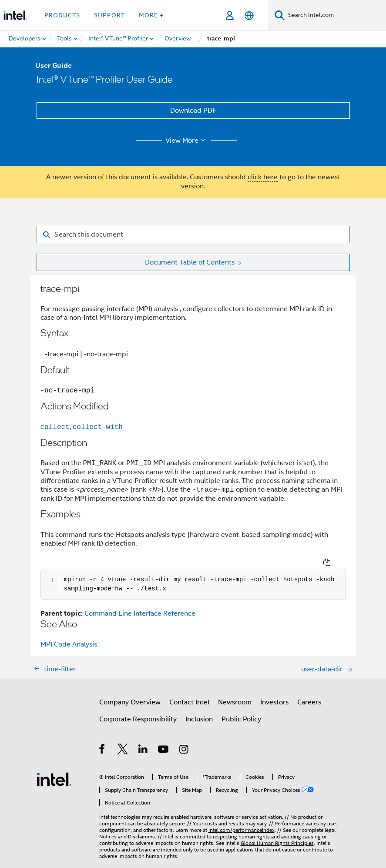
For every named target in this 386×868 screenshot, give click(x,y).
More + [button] (151, 15)
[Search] (280, 15)
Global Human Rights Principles (277, 831)
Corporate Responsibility (138, 707)
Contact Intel (189, 690)
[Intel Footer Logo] (54, 767)
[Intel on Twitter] (123, 739)
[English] (249, 15)
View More (186, 141)
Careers (309, 690)
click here (263, 177)
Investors (274, 690)
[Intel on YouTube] (164, 739)
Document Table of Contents (190, 262)
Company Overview (130, 690)
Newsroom (235, 690)
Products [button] (62, 15)
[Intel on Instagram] (184, 739)
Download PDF (193, 111)
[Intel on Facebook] (102, 739)
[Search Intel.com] (335, 15)
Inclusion (199, 707)
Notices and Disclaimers (127, 825)
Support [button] (109, 15)
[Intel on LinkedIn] (143, 739)
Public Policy (241, 707)
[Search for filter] (193, 235)
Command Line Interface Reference (140, 602)
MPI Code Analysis (69, 633)
